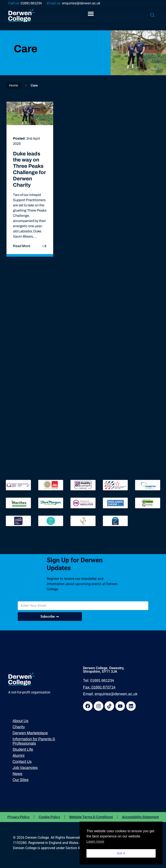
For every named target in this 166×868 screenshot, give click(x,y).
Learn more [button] (95, 841)
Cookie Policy (49, 817)
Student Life (23, 749)
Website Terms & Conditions (91, 817)
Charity (19, 727)
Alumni (18, 755)
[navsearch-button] (152, 15)
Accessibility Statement (140, 817)
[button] (91, 14)
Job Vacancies (25, 768)
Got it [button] (121, 853)
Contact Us (22, 762)
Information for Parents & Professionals (34, 741)
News (17, 774)
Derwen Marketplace (30, 733)
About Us (20, 721)
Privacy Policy (18, 817)
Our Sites (21, 780)
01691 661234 (31, 3)
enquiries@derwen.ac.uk (81, 3)
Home (14, 85)
